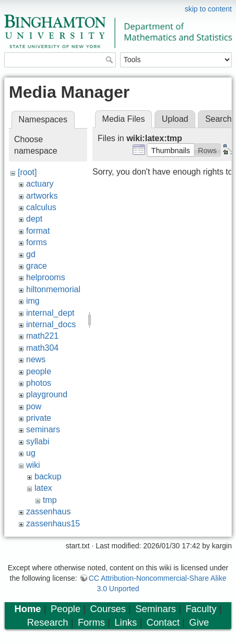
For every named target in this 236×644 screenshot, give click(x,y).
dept (34, 219)
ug (31, 453)
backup (48, 476)
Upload (175, 119)
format (38, 231)
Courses (108, 609)
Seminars (156, 609)
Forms (91, 622)
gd (31, 254)
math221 (42, 336)
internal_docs (51, 324)
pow (34, 406)
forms (37, 242)
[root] (27, 172)
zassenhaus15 (53, 524)
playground (47, 394)
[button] (170, 150)
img (33, 301)
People (66, 609)
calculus (41, 207)
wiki (33, 465)
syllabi (38, 441)
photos (39, 383)
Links (126, 622)
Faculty (201, 609)
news (36, 359)
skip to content (208, 9)
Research (48, 622)
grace (37, 266)
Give (199, 622)
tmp (50, 500)
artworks (42, 196)
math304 (42, 348)
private (39, 418)
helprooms (46, 277)
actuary (40, 184)
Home (27, 609)
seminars (43, 429)
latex (43, 488)
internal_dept (50, 313)
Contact (163, 622)
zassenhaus (48, 511)
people (39, 371)
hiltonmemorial (53, 289)
